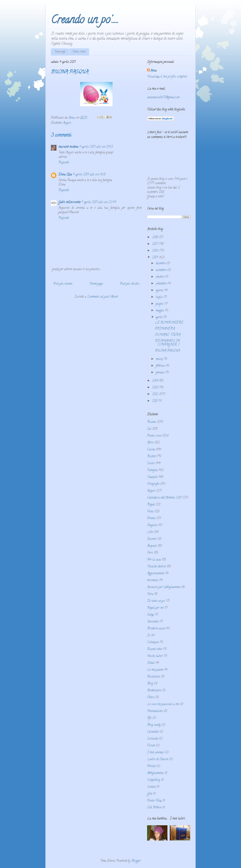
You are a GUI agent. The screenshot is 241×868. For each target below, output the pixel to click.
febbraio (161, 366)
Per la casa (154, 560)
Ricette (151, 457)
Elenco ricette (79, 52)
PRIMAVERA (165, 329)
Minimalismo (155, 711)
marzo (160, 359)
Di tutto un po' (156, 601)
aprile (159, 317)
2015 (155, 258)
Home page (60, 52)
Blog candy (154, 725)
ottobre (160, 277)
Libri (150, 532)
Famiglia (152, 470)
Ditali (151, 663)
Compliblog (154, 780)
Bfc (149, 718)
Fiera (150, 594)
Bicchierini (154, 677)
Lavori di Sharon (158, 759)
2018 (155, 237)
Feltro (151, 698)
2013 (155, 388)
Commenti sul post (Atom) (103, 297)
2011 (155, 401)
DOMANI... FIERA (168, 335)
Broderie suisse (156, 629)
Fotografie (153, 484)
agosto (160, 291)
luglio (160, 297)
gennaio (161, 373)
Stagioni (152, 525)
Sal (149, 429)
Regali (151, 505)
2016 (156, 251)
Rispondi (64, 163)
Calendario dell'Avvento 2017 (164, 498)
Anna (153, 71)
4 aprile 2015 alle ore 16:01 (89, 175)
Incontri (152, 539)
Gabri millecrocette (69, 202)
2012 (156, 394)
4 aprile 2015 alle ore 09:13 (96, 147)
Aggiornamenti (156, 574)
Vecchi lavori (155, 656)
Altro (150, 443)
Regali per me (155, 608)
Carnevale (153, 732)
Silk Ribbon (154, 808)
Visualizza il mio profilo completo (167, 77)
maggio (160, 311)
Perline (151, 766)
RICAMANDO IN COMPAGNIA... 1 (167, 343)
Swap (150, 615)
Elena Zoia (65, 175)
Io (149, 636)
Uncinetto (153, 622)
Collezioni (153, 642)
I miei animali (156, 753)
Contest (151, 787)
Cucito (151, 463)
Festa (150, 512)
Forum (151, 746)
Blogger (136, 861)
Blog (150, 684)
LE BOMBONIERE (169, 323)
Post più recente (63, 284)
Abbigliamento (155, 773)
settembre (162, 284)
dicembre (161, 264)
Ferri (150, 553)
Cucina (151, 450)
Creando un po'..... (85, 21)
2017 (155, 244)
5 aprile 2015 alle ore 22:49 (99, 202)
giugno (160, 304)
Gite (150, 794)
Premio (151, 518)
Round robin (155, 649)
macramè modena (68, 147)
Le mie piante (155, 670)
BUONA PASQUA (167, 351)
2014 (155, 381)
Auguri (67, 123)
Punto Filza (154, 801)
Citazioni (152, 477)
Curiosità (153, 739)
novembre (162, 270)
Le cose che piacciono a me (163, 704)
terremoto (153, 580)
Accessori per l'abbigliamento (164, 587)
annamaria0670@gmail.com (163, 98)
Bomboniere (154, 691)
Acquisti (152, 546)
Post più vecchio (130, 284)
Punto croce (154, 436)
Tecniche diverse (156, 567)
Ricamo (152, 422)
